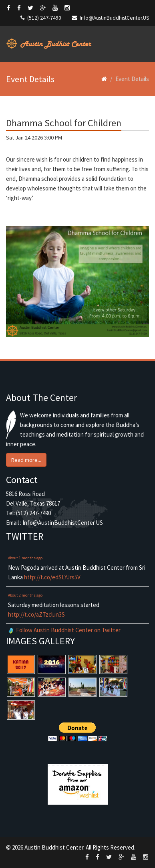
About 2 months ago (25, 595)
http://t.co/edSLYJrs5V (52, 577)
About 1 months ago (25, 558)
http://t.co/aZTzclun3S (36, 614)
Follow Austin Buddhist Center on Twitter (68, 630)
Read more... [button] (26, 460)
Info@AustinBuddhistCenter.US (114, 18)
